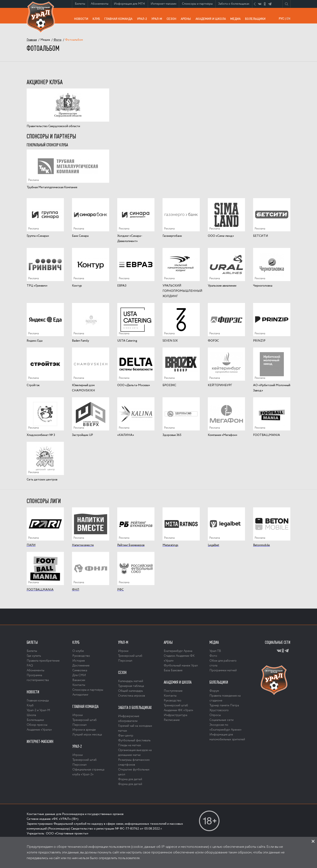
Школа (31, 715)
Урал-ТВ (215, 651)
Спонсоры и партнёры (199, 5)
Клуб (97, 18)
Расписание (172, 720)
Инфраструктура (175, 715)
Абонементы (101, 4)
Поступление (173, 691)
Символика (80, 670)
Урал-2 (143, 18)
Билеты (81, 4)
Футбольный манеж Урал (181, 666)
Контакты (79, 685)
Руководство (81, 656)
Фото (213, 656)
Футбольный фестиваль (134, 741)
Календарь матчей (131, 681)
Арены (187, 18)
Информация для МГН (131, 5)
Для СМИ (79, 675)
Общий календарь (130, 691)
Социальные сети (221, 720)
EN (288, 18)
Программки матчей (223, 670)
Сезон (173, 18)
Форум (214, 691)
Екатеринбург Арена (178, 651)
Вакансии (79, 680)
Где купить (34, 656)
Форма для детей (130, 779)
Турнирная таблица (131, 686)
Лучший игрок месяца (87, 735)
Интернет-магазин (165, 5)
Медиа (237, 18)
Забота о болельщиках (235, 5)
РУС (281, 18)
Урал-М (158, 20)
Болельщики (256, 18)
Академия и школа (212, 20)
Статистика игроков (132, 696)
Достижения (81, 666)
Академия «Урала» (39, 730)
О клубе (78, 651)
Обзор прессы (37, 725)
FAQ (30, 666)
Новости (82, 18)
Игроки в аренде (84, 730)
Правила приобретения (43, 661)
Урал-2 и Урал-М (38, 710)
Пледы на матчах (129, 745)
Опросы (215, 715)
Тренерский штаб (85, 720)
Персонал (79, 725)
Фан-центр (126, 736)
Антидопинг (80, 695)
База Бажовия (173, 670)
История (79, 661)
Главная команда (119, 20)
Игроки (78, 715)
